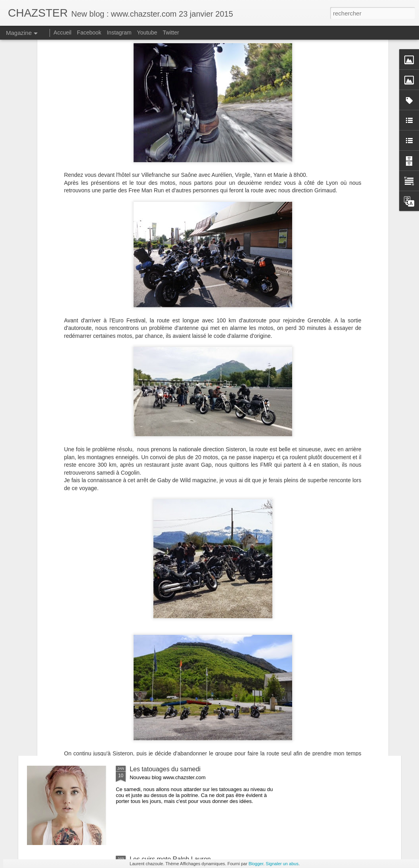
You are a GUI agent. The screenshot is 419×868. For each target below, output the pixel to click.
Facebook (89, 33)
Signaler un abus (282, 864)
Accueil (62, 33)
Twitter (171, 33)
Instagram (119, 33)
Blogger (256, 864)
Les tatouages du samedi (165, 769)
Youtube (147, 33)
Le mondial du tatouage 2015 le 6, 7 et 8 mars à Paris (205, 679)
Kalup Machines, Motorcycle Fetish (179, 589)
